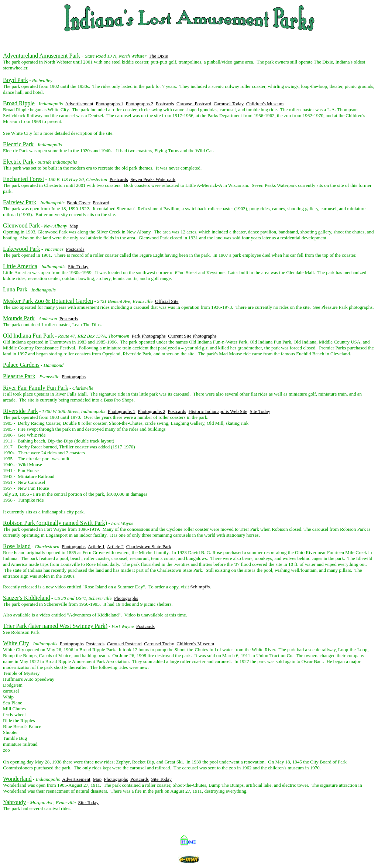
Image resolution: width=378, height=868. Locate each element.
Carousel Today (229, 104)
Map (74, 226)
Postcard (101, 203)
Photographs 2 (139, 104)
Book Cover (78, 203)
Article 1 (96, 546)
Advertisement (79, 104)
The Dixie (158, 56)
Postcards (165, 104)
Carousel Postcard (194, 104)
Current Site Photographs (192, 336)
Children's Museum (265, 104)
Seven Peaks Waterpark (153, 179)
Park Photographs (149, 336)
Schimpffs (200, 587)
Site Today (78, 266)
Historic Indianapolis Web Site (218, 411)
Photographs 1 (109, 104)
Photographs (74, 377)
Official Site (167, 301)
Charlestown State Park (149, 546)
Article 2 (115, 546)
